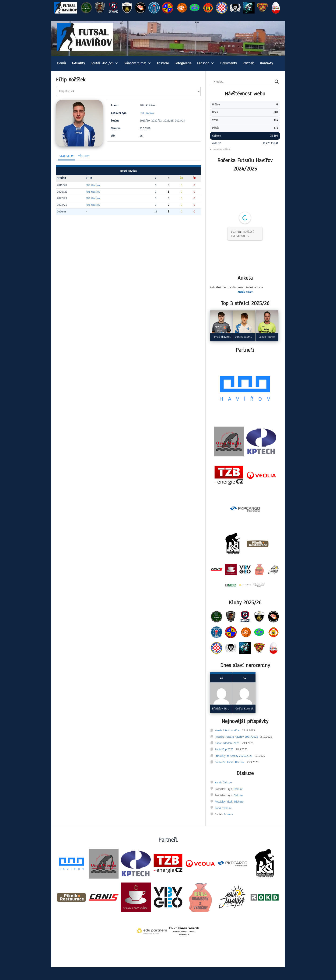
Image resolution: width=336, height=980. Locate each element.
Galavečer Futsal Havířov (229, 762)
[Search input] (243, 82)
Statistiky (66, 156)
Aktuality (78, 63)
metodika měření (221, 149)
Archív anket (245, 292)
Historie (163, 63)
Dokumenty (229, 63)
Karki (218, 782)
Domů (61, 63)
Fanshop (206, 63)
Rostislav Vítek (224, 802)
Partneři (248, 63)
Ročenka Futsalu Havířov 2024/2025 (236, 737)
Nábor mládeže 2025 (227, 743)
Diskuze (227, 782)
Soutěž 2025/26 (105, 63)
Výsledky (84, 156)
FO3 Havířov (147, 113)
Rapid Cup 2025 (224, 749)
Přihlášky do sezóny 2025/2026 (233, 756)
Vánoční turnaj (138, 63)
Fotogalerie (183, 63)
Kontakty (267, 63)
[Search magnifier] (277, 82)
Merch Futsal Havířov (227, 730)
